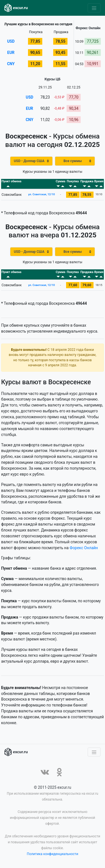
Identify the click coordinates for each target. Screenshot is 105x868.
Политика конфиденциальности (53, 854)
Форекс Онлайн (84, 548)
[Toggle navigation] (94, 8)
